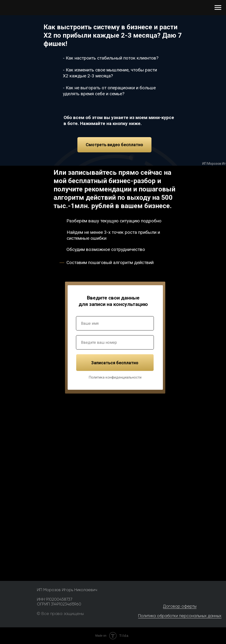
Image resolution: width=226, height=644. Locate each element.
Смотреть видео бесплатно (114, 145)
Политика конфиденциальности (115, 377)
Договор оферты (180, 606)
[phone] (115, 342)
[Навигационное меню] (218, 8)
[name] (115, 323)
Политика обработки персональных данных (180, 616)
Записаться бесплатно (115, 363)
